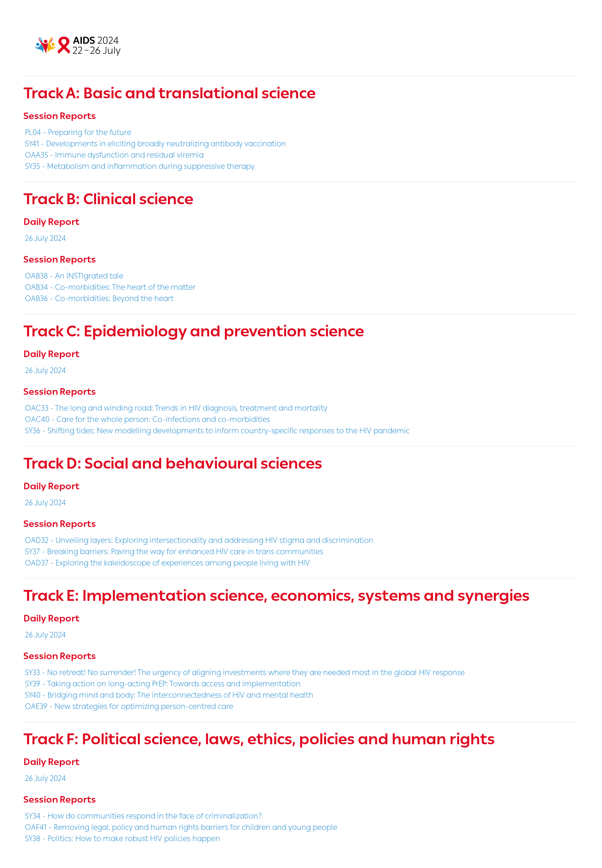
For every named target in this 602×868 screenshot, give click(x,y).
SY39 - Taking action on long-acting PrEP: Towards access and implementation (163, 684)
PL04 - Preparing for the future (78, 132)
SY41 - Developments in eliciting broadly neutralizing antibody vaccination (155, 144)
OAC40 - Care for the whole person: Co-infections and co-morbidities (147, 419)
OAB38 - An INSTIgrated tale (74, 276)
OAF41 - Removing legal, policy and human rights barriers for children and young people (181, 827)
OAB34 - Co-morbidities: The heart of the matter (110, 287)
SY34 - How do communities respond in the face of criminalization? (143, 816)
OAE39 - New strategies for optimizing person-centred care (129, 706)
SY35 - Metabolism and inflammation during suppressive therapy (140, 166)
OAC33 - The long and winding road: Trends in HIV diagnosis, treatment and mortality (176, 408)
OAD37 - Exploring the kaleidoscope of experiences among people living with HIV (167, 563)
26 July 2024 (45, 238)
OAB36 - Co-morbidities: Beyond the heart (99, 299)
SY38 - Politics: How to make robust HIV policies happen (123, 839)
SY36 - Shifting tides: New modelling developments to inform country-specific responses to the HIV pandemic (217, 431)
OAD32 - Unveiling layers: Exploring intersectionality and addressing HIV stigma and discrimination (199, 540)
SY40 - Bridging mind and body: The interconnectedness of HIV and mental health (169, 695)
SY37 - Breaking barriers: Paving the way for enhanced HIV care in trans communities (174, 552)
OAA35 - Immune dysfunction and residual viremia (114, 155)
